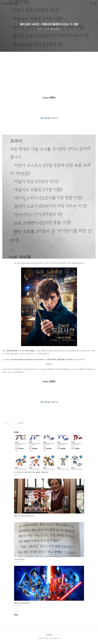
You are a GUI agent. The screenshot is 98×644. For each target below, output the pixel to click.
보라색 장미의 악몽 (10, 4)
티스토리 (49, 635)
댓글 (16, 615)
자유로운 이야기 (55, 29)
